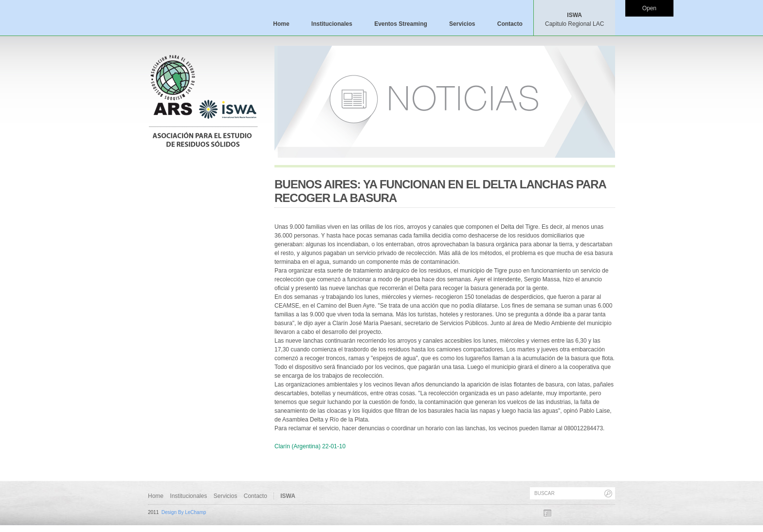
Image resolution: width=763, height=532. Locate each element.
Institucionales (332, 24)
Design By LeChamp (184, 512)
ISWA (574, 19)
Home (281, 24)
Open (649, 8)
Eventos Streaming (401, 24)
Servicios (462, 24)
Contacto (510, 24)
